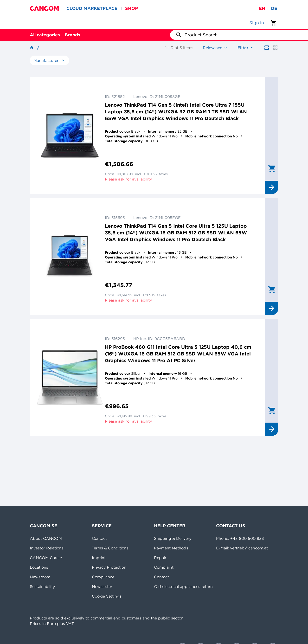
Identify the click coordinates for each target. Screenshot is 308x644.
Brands (72, 35)
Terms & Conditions (110, 548)
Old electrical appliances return (183, 586)
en (262, 8)
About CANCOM (46, 538)
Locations (39, 567)
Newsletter (102, 586)
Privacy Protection (109, 567)
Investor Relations (47, 548)
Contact (99, 538)
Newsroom (40, 577)
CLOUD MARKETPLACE (92, 8)
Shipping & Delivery (173, 538)
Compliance (103, 577)
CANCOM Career (46, 558)
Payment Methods (171, 548)
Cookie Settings (107, 596)
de (274, 8)
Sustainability (42, 586)
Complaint (164, 567)
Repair (160, 558)
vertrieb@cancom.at (249, 548)
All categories (45, 35)
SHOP (132, 8)
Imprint (99, 558)
